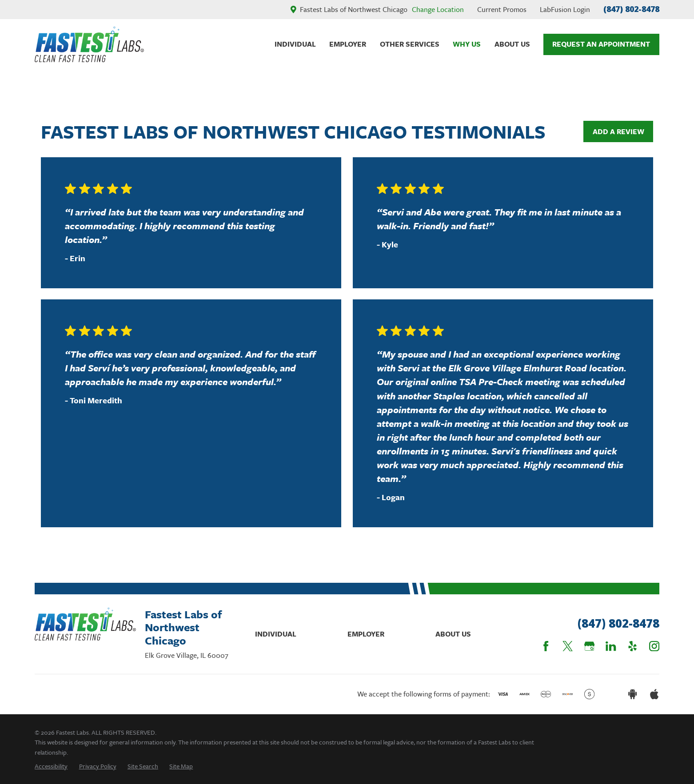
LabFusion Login (565, 9)
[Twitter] (568, 646)
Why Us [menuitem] (467, 44)
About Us (453, 634)
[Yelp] (632, 646)
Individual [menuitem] (295, 44)
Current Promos (502, 9)
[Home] (89, 44)
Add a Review (618, 131)
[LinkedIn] (611, 646)
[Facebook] (546, 646)
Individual (276, 634)
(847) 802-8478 (631, 9)
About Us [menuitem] (512, 44)
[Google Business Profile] (589, 646)
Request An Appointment (601, 44)
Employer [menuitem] (348, 44)
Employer (366, 634)
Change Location (438, 9)
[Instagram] (654, 646)
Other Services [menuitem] (410, 44)
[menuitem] (51, 766)
